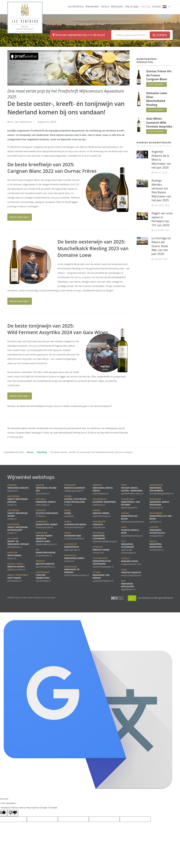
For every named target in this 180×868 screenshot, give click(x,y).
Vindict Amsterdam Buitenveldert (17, 529)
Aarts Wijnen (18, 578)
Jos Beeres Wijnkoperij (104, 502)
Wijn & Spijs (132, 6)
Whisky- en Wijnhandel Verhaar (18, 543)
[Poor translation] (13, 813)
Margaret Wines (131, 561)
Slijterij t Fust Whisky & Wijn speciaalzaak (75, 500)
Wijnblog (145, 6)
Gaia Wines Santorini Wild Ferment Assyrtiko (159, 123)
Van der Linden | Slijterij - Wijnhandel (132, 489)
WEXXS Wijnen (14, 555)
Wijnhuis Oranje (101, 550)
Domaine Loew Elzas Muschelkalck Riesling (157, 99)
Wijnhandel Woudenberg (161, 489)
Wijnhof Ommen (102, 513)
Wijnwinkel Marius (46, 502)
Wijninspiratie (72, 547)
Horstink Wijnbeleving (43, 576)
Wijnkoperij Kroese (46, 553)
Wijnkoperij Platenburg (105, 537)
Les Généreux (76, 6)
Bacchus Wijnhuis (45, 564)
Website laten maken (18, 597)
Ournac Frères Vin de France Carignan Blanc (159, 75)
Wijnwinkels (92, 6)
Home (30, 452)
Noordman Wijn (74, 536)
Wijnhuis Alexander (75, 488)
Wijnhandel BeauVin (18, 488)
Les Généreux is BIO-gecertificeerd (150, 598)
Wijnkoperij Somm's (74, 558)
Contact (156, 6)
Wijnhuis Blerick (16, 567)
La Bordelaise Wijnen (75, 524)
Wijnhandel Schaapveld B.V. (158, 531)
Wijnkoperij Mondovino (156, 546)
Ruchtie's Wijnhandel (47, 513)
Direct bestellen (157, 84)
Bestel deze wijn (20, 217)
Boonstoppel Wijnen (47, 524)
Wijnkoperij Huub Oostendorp (103, 562)
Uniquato (99, 524)
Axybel (69, 513)
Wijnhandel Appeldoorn (128, 585)
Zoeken (160, 35)
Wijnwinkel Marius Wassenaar (159, 503)
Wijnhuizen (117, 6)
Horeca (105, 6)
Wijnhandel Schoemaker (129, 547)
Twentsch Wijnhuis (131, 572)
